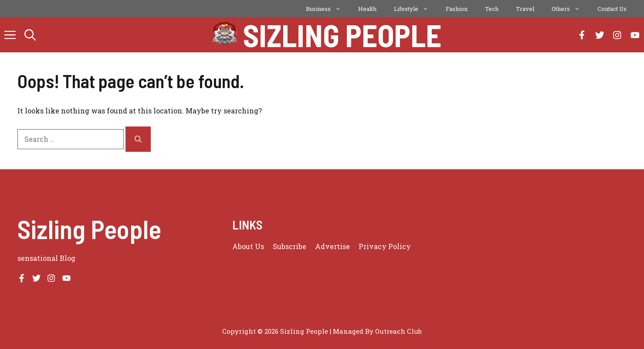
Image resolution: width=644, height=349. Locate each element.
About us (248, 246)
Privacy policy (385, 246)
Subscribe (290, 246)
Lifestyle (415, 9)
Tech (492, 9)
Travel (525, 9)
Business (328, 9)
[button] (30, 35)
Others (570, 9)
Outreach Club (398, 331)
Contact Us (612, 9)
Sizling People (342, 35)
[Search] (138, 139)
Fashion (457, 9)
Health (367, 9)
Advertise (332, 246)
